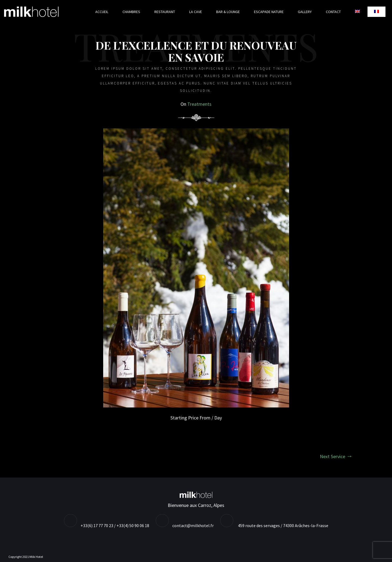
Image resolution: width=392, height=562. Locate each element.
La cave (196, 12)
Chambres (131, 12)
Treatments (199, 104)
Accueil (102, 12)
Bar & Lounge (228, 12)
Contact (333, 12)
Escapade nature (269, 12)
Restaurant (165, 12)
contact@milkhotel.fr (193, 525)
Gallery (305, 12)
